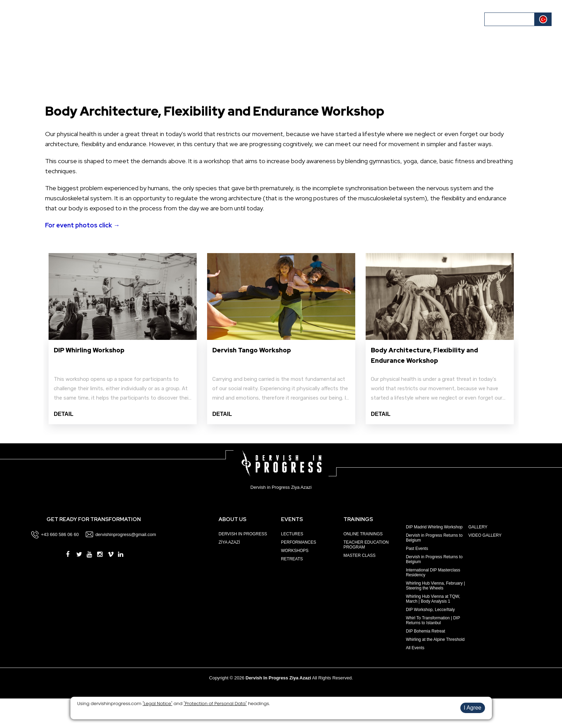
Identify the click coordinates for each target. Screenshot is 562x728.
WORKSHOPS (295, 551)
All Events (415, 648)
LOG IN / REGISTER (510, 19)
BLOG (435, 19)
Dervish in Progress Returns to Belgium (434, 538)
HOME (16, 19)
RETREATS (292, 559)
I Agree (473, 708)
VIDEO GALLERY (485, 535)
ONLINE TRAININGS (363, 534)
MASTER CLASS (360, 555)
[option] (123, 339)
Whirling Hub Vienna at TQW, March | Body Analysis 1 (433, 599)
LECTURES (292, 534)
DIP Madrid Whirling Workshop (434, 527)
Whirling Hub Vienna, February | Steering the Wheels (435, 586)
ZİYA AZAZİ (229, 542)
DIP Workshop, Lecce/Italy (430, 610)
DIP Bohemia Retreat (425, 631)
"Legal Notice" (157, 704)
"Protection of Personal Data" (215, 704)
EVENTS (70, 19)
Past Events (417, 549)
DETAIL (64, 414)
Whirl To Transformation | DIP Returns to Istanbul (433, 620)
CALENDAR (131, 19)
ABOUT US (42, 19)
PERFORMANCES (299, 542)
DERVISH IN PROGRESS (243, 534)
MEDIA (414, 19)
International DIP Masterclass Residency (433, 572)
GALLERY (478, 527)
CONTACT (460, 19)
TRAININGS (99, 19)
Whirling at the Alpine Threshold (435, 639)
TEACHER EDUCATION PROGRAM (366, 545)
